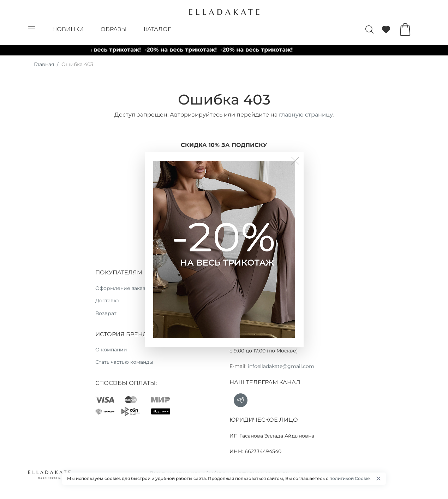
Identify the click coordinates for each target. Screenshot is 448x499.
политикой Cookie (350, 478)
